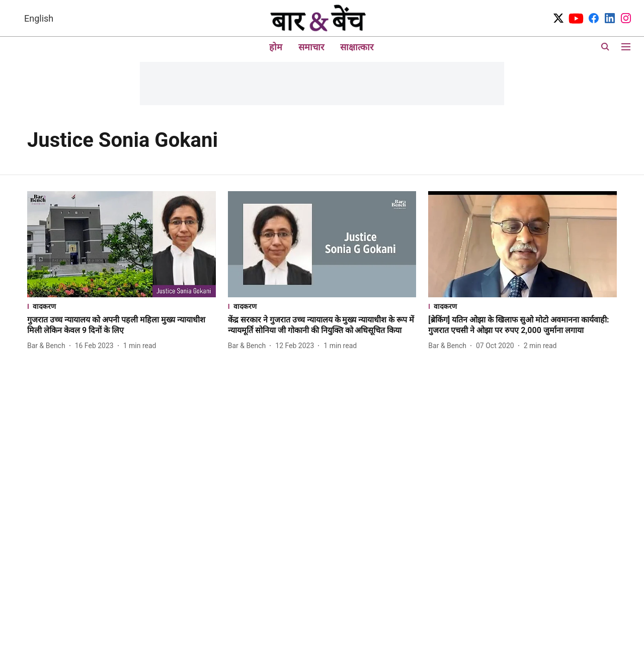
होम (276, 47)
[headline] (122, 325)
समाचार (311, 47)
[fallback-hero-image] (122, 244)
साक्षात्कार (357, 47)
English (39, 18)
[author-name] (48, 346)
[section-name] (122, 306)
